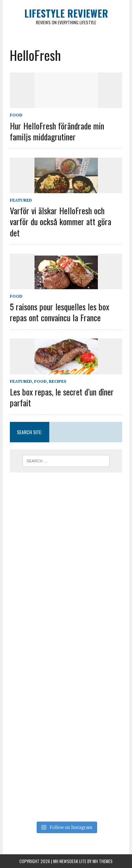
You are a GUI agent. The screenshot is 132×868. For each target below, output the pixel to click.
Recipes (58, 381)
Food (16, 115)
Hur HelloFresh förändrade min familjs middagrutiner (57, 131)
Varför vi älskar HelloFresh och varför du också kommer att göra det (61, 221)
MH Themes (103, 861)
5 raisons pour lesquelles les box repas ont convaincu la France (59, 312)
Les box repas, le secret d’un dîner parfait (62, 397)
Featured (21, 200)
